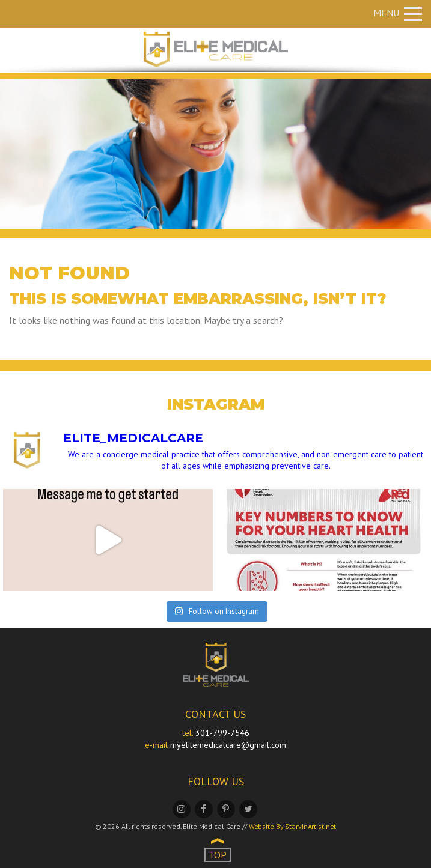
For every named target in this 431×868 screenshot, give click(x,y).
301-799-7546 (222, 733)
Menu (398, 13)
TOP (218, 855)
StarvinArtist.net (310, 826)
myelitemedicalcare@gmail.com (228, 745)
